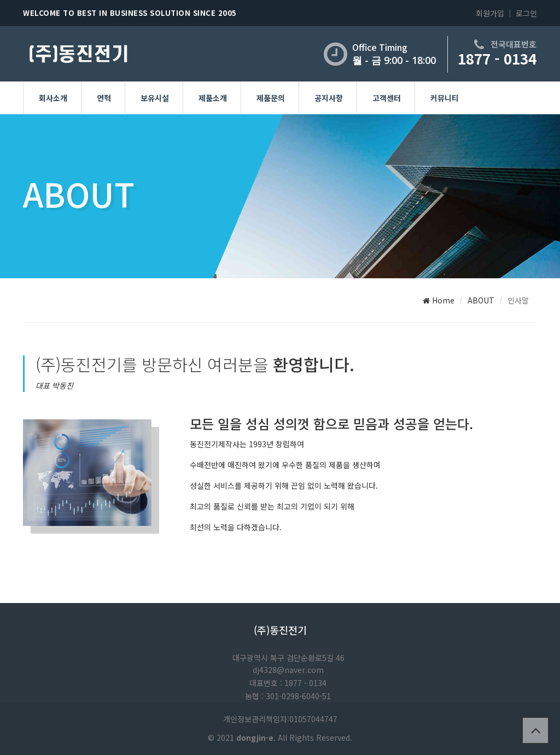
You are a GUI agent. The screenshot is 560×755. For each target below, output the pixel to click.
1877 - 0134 (497, 58)
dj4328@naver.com (288, 670)
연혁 (104, 98)
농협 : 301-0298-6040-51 (288, 696)
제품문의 (271, 98)
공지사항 (329, 98)
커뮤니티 (445, 98)
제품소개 (213, 98)
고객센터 (387, 98)
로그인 (526, 13)
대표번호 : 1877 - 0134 (288, 683)
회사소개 (53, 98)
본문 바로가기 (0, 0)
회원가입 (490, 13)
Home (439, 300)
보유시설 (155, 98)
